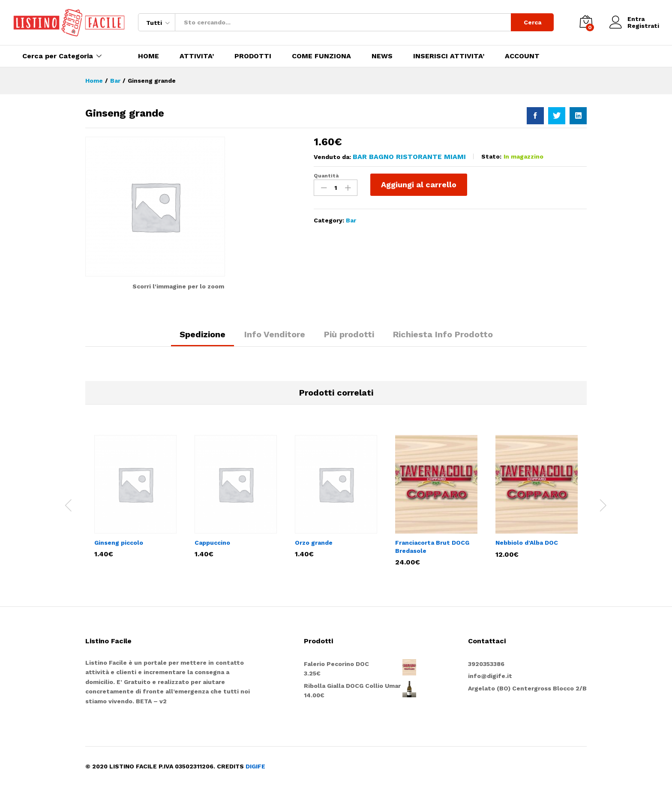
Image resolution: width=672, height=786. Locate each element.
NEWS (382, 56)
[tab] (202, 338)
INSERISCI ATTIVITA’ (449, 56)
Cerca (532, 22)
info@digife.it (490, 676)
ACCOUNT (522, 56)
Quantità (326, 176)
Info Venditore (275, 334)
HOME (148, 56)
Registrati (643, 26)
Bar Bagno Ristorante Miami (409, 157)
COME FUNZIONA (321, 56)
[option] (135, 496)
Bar (351, 220)
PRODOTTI (253, 56)
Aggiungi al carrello (419, 184)
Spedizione (202, 334)
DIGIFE (255, 766)
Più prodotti (349, 334)
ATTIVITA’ (197, 56)
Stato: (491, 156)
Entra (627, 19)
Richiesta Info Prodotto (443, 334)
